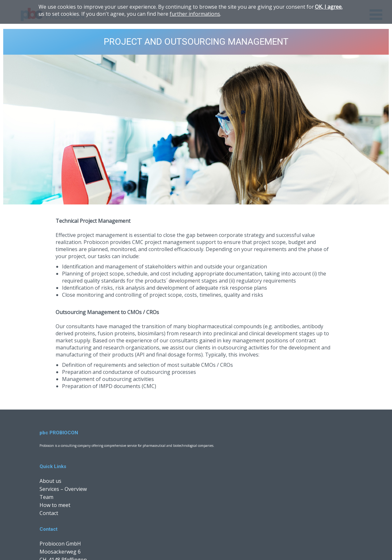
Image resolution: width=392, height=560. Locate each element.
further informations (195, 14)
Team (46, 497)
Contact (49, 513)
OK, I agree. (329, 7)
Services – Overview (63, 489)
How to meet (55, 505)
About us (50, 481)
